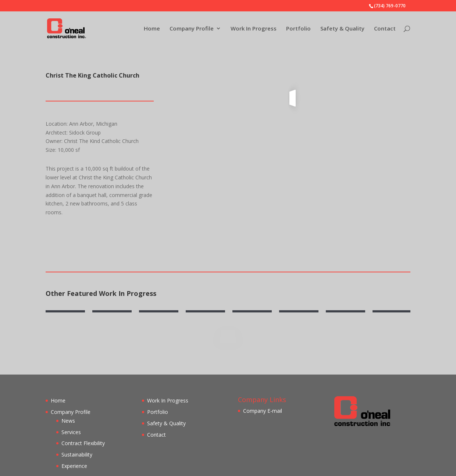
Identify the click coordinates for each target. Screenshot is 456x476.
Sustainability (77, 454)
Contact (385, 29)
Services (71, 432)
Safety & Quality (342, 29)
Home (152, 29)
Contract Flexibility (83, 443)
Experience (74, 466)
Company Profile (192, 29)
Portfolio (298, 29)
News (68, 421)
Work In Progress (254, 29)
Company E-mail (263, 411)
